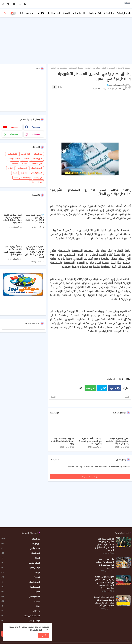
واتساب (89, 388)
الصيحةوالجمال (22, 168)
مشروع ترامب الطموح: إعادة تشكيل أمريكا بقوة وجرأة (63, 441)
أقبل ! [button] (43, 636)
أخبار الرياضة (109, 13)
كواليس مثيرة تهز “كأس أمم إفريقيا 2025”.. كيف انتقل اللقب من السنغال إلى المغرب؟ (104, 545)
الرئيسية (67, 13)
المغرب (10, 168)
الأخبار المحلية (79, 13)
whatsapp (14, 134)
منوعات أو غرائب (26, 13)
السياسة (112, 68)
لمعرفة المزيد (36, 630)
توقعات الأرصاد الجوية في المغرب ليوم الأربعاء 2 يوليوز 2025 (90, 441)
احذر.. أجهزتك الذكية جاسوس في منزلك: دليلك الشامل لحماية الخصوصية (12, 219)
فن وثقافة (38, 178)
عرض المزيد (54, 413)
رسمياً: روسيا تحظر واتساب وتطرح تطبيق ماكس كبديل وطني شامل (12, 251)
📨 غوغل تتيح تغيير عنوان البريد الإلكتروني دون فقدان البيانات (34, 219)
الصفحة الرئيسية (124, 68)
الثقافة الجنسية (14, 159)
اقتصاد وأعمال (94, 13)
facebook (36, 127)
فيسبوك (113, 388)
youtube (14, 127)
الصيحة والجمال (54, 13)
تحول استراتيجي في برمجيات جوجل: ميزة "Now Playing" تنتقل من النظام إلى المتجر (34, 252)
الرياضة (24, 163)
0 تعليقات (55, 460)
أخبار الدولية (122, 13)
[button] (5, 13)
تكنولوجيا (40, 13)
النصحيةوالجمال (37, 173)
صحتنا (15, 173)
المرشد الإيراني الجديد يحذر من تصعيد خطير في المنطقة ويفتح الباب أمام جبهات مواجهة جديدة (105, 583)
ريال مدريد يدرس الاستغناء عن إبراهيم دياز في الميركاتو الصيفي (105, 564)
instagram (36, 134)
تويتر (101, 388)
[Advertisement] (66, 40)
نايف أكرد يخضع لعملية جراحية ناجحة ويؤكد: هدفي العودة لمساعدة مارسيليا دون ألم (104, 601)
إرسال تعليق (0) (90, 477)
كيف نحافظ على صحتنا (22, 178)
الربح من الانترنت (36, 163)
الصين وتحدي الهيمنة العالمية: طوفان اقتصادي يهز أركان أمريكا (118, 441)
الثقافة (26, 159)
